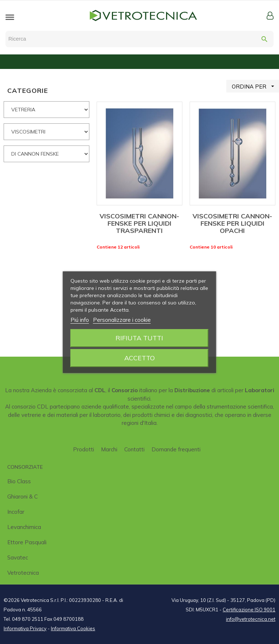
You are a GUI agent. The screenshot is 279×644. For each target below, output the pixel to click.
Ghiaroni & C (23, 497)
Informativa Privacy (25, 628)
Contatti (134, 449)
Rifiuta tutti (139, 338)
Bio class (19, 481)
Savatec (18, 557)
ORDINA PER (255, 86)
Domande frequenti (176, 449)
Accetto (139, 358)
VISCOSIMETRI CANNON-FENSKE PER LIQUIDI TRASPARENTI (139, 223)
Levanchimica (24, 527)
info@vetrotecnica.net (251, 619)
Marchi (109, 449)
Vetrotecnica (23, 573)
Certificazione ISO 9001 (249, 610)
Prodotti (84, 449)
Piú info (80, 320)
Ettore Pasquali (27, 542)
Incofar (16, 512)
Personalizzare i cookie (122, 320)
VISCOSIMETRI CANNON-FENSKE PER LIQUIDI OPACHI (232, 223)
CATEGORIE (28, 91)
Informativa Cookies (73, 628)
